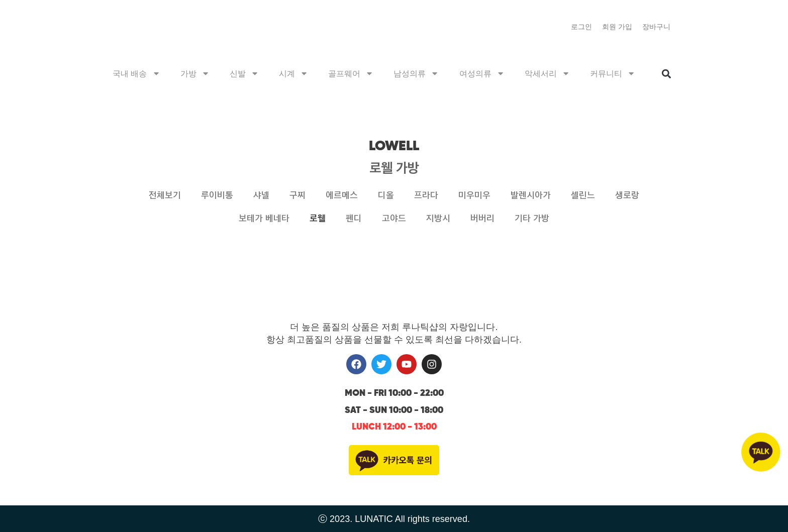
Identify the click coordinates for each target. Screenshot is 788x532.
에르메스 (342, 196)
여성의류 (482, 74)
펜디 (354, 219)
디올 (386, 196)
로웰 (318, 219)
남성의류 (416, 74)
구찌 (298, 196)
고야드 (394, 219)
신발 (244, 74)
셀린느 (583, 196)
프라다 (426, 196)
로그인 (581, 27)
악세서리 (547, 74)
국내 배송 (136, 74)
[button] (666, 75)
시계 (293, 74)
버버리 (482, 219)
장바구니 (656, 27)
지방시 (438, 219)
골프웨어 (351, 74)
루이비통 (217, 196)
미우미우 (474, 196)
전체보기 (165, 196)
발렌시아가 (531, 196)
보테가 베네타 (264, 219)
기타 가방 (532, 219)
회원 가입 (617, 27)
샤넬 (261, 196)
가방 (195, 74)
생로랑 (627, 196)
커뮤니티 (613, 74)
